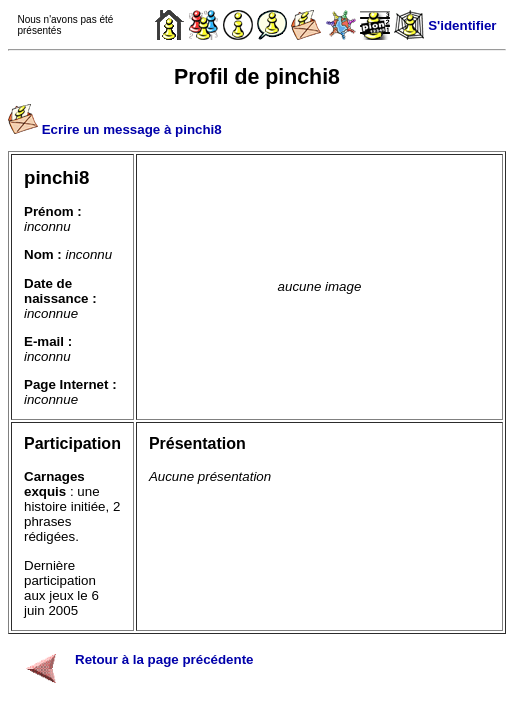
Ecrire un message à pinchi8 (132, 129)
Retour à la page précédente (164, 659)
